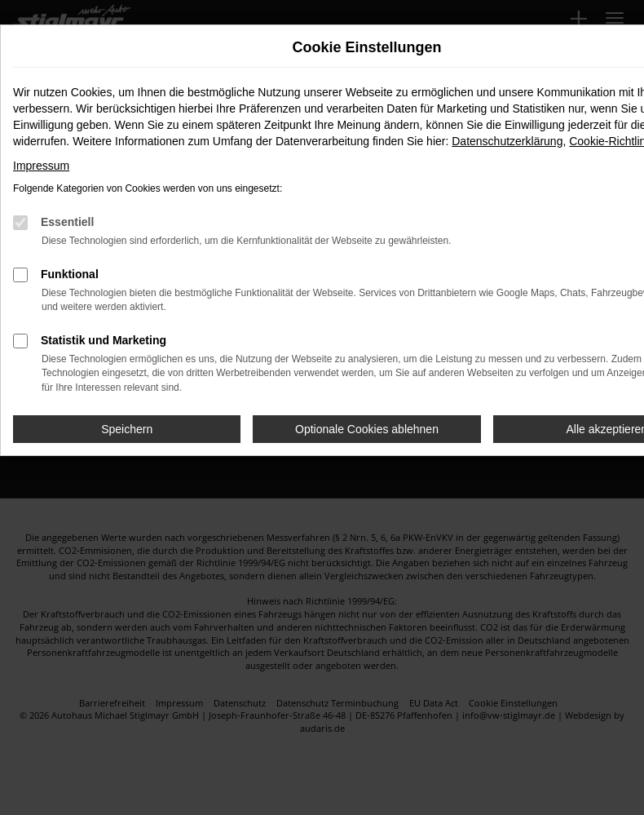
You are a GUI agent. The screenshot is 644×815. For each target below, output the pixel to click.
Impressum (41, 166)
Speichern (127, 429)
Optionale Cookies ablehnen (367, 429)
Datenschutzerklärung (507, 141)
